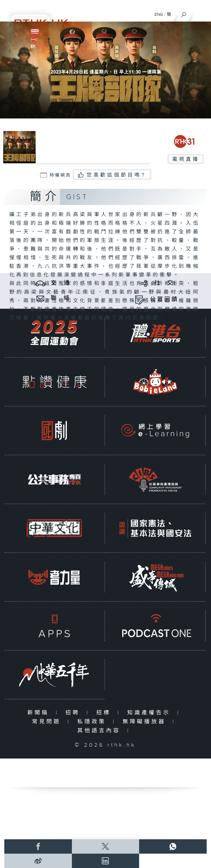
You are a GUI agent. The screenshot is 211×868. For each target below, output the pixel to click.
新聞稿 (40, 713)
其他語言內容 (100, 731)
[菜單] (201, 13)
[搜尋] (184, 13)
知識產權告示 (150, 713)
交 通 (61, 283)
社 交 (164, 283)
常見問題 (48, 722)
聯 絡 (61, 298)
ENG (159, 14)
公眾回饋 (164, 300)
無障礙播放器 (146, 722)
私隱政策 (93, 722)
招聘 (74, 713)
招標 (105, 713)
